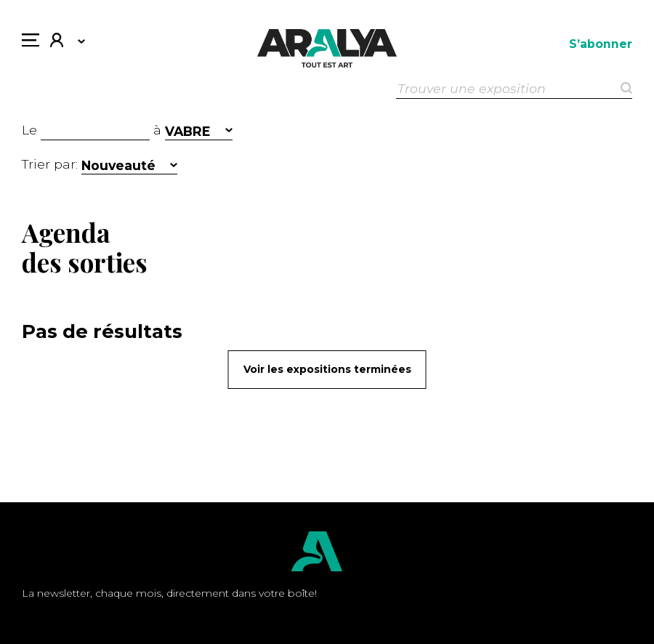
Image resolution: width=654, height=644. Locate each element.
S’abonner (601, 44)
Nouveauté (118, 165)
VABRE (188, 131)
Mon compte (57, 42)
